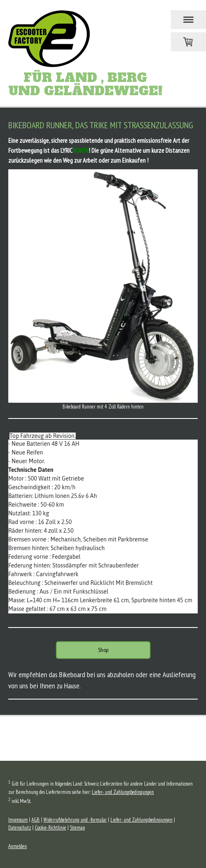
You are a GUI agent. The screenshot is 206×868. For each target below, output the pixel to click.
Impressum (18, 820)
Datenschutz (20, 828)
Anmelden (18, 846)
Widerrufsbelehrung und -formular (75, 820)
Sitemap (77, 828)
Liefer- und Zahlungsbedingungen (123, 792)
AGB (36, 820)
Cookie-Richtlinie (50, 828)
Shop (103, 650)
